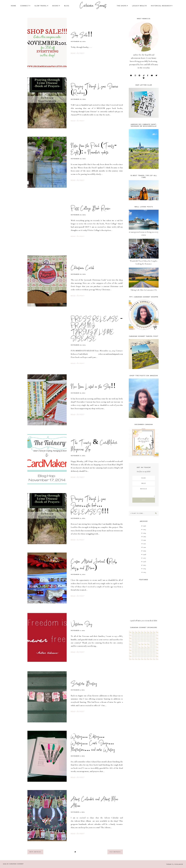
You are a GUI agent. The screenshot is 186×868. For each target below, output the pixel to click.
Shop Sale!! (82, 36)
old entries (115, 852)
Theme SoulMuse (175, 864)
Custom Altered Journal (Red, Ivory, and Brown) (94, 565)
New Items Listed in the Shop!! (93, 387)
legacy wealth (139, 6)
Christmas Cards (83, 268)
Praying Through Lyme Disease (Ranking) (94, 90)
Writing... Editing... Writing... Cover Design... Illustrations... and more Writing (93, 744)
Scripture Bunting (84, 684)
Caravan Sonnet (93, 6)
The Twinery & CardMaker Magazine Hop (94, 446)
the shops (122, 6)
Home (14, 6)
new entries (35, 852)
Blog (67, 6)
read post (78, 53)
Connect (25, 6)
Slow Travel (41, 6)
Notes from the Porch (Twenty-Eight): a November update (94, 150)
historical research (161, 6)
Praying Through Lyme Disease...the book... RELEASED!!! (90, 506)
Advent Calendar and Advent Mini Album (94, 803)
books (56, 6)
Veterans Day (82, 625)
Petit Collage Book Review (91, 209)
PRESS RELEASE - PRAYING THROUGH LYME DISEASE (97, 329)
